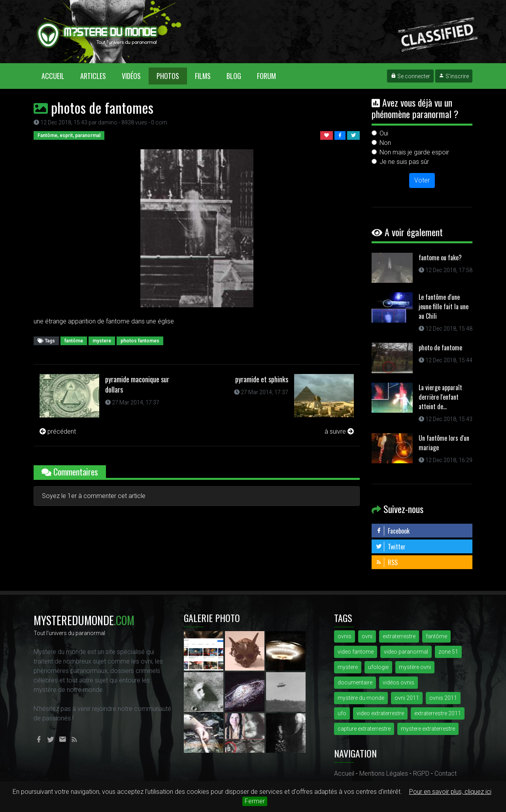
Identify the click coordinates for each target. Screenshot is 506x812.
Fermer (255, 801)
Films (203, 76)
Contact (446, 773)
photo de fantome (440, 348)
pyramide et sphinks (262, 379)
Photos (168, 76)
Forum (266, 76)
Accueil (57, 76)
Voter (422, 180)
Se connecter (410, 76)
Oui (384, 133)
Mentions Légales (384, 773)
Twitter (391, 547)
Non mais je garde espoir (414, 152)
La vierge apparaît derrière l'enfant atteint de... (440, 397)
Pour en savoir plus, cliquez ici (450, 792)
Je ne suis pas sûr (404, 162)
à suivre (339, 431)
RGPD (421, 773)
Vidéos (131, 76)
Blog (234, 76)
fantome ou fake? (440, 258)
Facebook (393, 531)
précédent (58, 431)
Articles (93, 76)
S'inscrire (454, 76)
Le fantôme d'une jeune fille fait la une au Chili (444, 306)
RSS (387, 562)
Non (385, 143)
